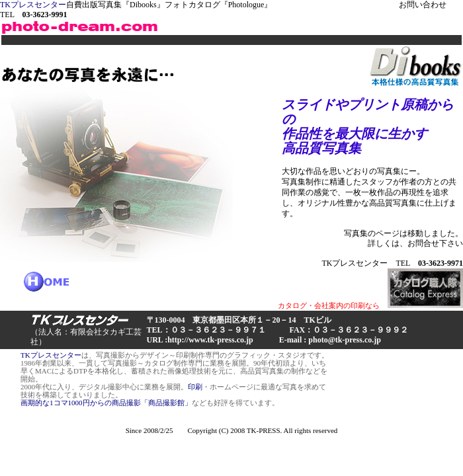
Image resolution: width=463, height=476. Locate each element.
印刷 (195, 387)
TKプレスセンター (33, 5)
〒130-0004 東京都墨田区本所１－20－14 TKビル (239, 320)
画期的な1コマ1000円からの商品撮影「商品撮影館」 (106, 403)
